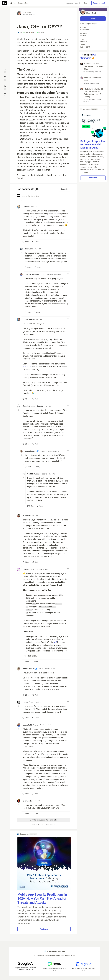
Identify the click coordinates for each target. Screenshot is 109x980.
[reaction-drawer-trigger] (5, 70)
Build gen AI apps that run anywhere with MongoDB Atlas (93, 144)
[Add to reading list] (5, 87)
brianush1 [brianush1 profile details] (29, 249)
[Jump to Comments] (5, 78)
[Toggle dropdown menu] (68, 206)
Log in (87, 3)
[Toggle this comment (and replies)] (19, 211)
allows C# (27, 367)
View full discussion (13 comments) (44, 820)
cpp (20, 32)
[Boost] (5, 94)
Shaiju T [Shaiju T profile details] (26, 569)
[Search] (11, 3)
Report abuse (51, 825)
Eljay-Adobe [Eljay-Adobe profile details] (28, 801)
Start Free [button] (93, 178)
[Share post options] (5, 102)
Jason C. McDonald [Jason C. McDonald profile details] (33, 274)
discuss (41, 32)
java (33, 32)
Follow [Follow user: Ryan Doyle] (93, 19)
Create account (99, 3)
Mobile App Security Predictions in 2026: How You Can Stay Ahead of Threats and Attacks (42, 898)
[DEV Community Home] (4, 3)
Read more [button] (44, 929)
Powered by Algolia (73, 3)
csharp (27, 32)
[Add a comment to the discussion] (46, 197)
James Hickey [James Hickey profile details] (28, 320)
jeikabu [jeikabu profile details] (26, 207)
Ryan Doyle (27, 12)
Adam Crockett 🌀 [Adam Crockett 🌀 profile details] (32, 451)
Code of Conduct (38, 825)
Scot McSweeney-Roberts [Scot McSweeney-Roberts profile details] (33, 406)
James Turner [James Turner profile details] (28, 702)
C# (56, 642)
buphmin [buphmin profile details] (26, 516)
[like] (26, 242)
